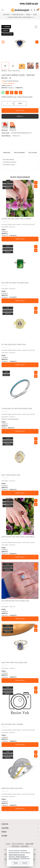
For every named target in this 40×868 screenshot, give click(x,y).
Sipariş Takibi (29, 844)
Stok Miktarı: (6, 136)
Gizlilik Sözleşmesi (21, 857)
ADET (20, 103)
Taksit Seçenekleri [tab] (19, 153)
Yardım (8, 844)
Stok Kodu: (6, 133)
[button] (4, 10)
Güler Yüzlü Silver (14, 71)
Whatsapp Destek (3, 92)
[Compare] (36, 186)
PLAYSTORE (24, 846)
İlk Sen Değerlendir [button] (8, 83)
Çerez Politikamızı (14, 859)
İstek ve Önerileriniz (18, 844)
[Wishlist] (36, 183)
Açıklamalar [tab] (7, 153)
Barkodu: (5, 130)
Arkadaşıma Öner (21, 93)
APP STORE (15, 846)
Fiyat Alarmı (12, 93)
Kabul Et (25, 863)
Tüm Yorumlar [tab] (33, 153)
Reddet (16, 863)
